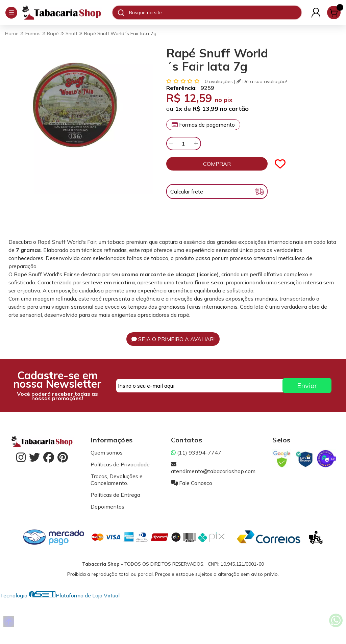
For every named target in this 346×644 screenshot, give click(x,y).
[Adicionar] (196, 144)
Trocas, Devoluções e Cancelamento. (117, 480)
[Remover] (171, 144)
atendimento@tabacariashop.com (213, 468)
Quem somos (107, 453)
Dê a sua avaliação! (262, 81)
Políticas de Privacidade (120, 464)
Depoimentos (107, 507)
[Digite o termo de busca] (215, 12)
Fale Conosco (192, 483)
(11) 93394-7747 (196, 453)
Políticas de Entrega (115, 495)
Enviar (307, 385)
